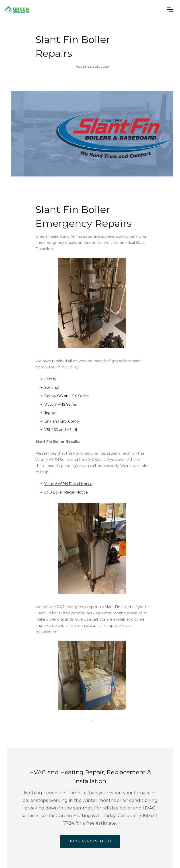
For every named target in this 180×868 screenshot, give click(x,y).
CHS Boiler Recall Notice (66, 492)
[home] (20, 10)
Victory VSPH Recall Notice (68, 484)
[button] (170, 9)
